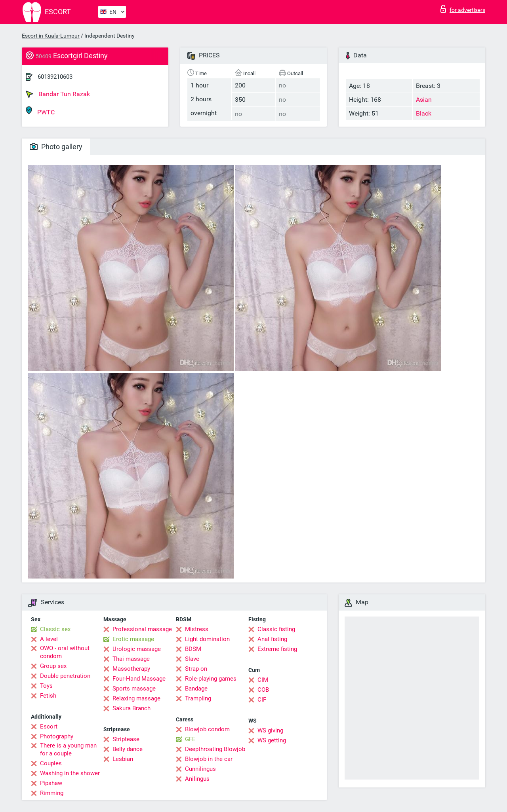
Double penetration (65, 676)
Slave (192, 659)
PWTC (40, 111)
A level (49, 639)
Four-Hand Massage (139, 679)
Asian (424, 100)
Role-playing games (211, 679)
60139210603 (55, 77)
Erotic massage (133, 639)
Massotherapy (131, 669)
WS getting (272, 740)
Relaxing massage (136, 698)
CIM (263, 680)
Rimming (52, 793)
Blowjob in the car (209, 759)
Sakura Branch (132, 708)
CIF (262, 700)
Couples (51, 763)
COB (263, 690)
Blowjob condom (207, 729)
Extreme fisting (277, 649)
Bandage (196, 689)
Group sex (53, 666)
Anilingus (197, 779)
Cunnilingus (200, 769)
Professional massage (142, 629)
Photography (57, 736)
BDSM (193, 649)
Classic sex (55, 629)
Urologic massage (137, 649)
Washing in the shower (70, 773)
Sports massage (134, 689)
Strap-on (196, 669)
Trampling (198, 698)
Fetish (48, 696)
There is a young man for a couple (68, 749)
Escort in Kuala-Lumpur (51, 36)
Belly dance (128, 749)
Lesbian (123, 759)
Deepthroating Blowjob (215, 749)
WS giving (270, 730)
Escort (49, 727)
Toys (46, 686)
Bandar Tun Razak (58, 94)
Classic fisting (276, 629)
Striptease (126, 739)
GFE (190, 739)
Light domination (207, 639)
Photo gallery (56, 147)
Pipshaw (51, 783)
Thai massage (131, 659)
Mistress (197, 629)
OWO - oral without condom (65, 652)
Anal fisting (272, 639)
